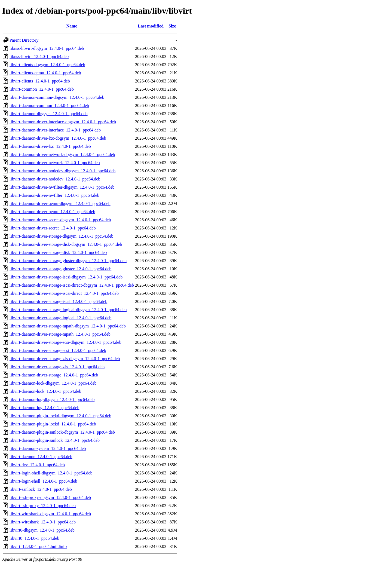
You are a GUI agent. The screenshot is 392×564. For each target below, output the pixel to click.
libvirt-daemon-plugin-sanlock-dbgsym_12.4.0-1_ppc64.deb (62, 432)
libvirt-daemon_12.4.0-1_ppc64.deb (41, 457)
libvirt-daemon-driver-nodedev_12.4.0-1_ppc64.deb (55, 179)
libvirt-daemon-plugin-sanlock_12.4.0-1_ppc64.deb (55, 440)
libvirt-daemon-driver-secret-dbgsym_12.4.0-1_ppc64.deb (60, 220)
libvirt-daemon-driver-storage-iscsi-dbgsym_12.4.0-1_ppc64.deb (66, 277)
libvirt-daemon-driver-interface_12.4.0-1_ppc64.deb (55, 130)
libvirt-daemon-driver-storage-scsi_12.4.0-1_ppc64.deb (58, 350)
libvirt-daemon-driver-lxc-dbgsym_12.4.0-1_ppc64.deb (58, 138)
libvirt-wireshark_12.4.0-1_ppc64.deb (43, 522)
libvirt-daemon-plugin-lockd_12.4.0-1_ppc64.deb (53, 424)
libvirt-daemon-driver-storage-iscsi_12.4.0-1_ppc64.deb (58, 301)
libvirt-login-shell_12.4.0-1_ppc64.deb (43, 481)
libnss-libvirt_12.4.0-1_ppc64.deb (39, 56)
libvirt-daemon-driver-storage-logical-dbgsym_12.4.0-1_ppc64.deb (68, 310)
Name (72, 26)
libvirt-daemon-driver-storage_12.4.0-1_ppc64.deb (54, 375)
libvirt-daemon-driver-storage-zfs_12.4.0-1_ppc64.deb (57, 367)
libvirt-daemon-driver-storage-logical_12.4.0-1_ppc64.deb (60, 318)
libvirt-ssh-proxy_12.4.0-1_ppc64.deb (43, 506)
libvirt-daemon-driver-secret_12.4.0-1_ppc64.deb (53, 228)
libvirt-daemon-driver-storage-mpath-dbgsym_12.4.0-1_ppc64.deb (68, 326)
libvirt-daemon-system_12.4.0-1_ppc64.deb (48, 448)
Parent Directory (24, 40)
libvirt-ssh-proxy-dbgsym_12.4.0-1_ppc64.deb (50, 497)
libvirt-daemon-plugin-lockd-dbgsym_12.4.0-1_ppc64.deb (60, 416)
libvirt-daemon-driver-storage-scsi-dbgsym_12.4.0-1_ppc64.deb (65, 342)
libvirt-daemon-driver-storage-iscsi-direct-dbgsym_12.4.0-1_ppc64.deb (72, 285)
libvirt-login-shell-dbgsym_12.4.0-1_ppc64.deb (51, 473)
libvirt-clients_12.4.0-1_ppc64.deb (40, 81)
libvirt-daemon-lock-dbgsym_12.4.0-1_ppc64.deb (53, 383)
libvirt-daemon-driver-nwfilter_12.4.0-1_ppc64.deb (54, 195)
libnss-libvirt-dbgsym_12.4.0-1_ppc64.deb (47, 48)
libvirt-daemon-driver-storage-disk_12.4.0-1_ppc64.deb (58, 252)
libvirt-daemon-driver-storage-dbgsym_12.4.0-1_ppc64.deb (61, 236)
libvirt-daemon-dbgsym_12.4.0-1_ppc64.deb (49, 114)
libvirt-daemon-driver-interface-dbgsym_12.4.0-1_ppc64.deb (63, 122)
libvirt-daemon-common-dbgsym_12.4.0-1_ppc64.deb (57, 97)
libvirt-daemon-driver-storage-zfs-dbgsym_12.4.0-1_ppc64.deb (65, 359)
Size (172, 26)
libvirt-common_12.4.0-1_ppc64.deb (42, 89)
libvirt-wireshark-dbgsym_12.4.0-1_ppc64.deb (50, 514)
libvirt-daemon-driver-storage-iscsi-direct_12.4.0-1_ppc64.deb (64, 293)
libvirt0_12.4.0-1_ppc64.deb (34, 538)
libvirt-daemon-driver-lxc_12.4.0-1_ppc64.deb (50, 146)
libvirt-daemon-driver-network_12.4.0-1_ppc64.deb (55, 163)
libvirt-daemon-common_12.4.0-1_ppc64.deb (49, 105)
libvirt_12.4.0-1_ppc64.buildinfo (38, 546)
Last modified (151, 26)
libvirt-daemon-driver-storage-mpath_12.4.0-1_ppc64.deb (60, 334)
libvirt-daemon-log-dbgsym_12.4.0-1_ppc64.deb (52, 399)
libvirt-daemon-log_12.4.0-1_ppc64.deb (44, 408)
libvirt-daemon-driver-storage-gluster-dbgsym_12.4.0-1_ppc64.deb (68, 261)
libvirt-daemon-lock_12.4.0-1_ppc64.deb (45, 391)
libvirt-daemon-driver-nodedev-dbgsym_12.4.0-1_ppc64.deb (62, 171)
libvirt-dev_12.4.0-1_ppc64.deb (37, 465)
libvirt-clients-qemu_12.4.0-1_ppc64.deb (45, 73)
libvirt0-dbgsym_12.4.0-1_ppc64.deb (42, 530)
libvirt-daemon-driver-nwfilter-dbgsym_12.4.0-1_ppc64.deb (62, 187)
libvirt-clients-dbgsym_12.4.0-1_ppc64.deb (47, 65)
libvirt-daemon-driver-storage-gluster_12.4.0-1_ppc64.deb (60, 269)
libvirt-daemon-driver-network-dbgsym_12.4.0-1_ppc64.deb (62, 154)
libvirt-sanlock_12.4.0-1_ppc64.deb (41, 489)
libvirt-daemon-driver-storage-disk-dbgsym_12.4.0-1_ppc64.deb (66, 244)
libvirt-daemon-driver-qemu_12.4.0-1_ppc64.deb (52, 212)
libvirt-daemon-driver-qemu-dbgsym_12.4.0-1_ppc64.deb (60, 203)
